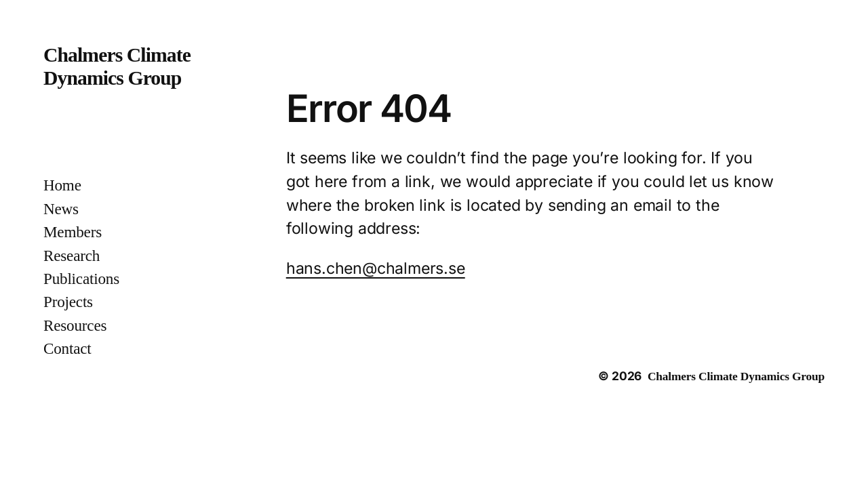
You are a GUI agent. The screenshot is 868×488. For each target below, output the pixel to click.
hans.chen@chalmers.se (376, 268)
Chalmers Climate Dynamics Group (736, 376)
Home (62, 185)
